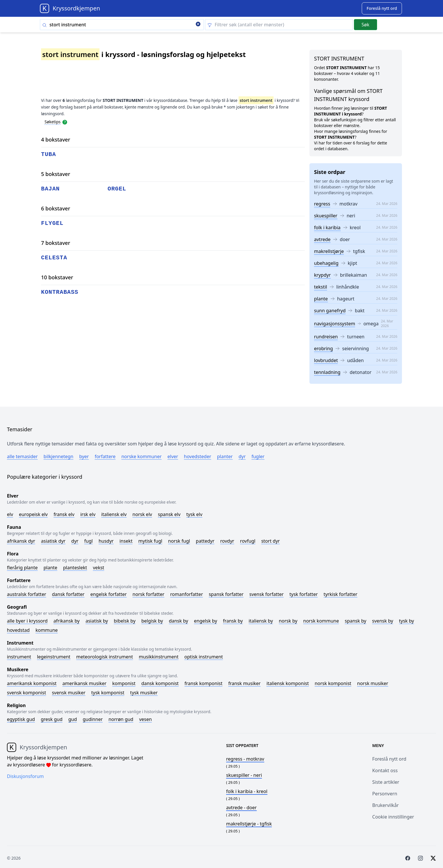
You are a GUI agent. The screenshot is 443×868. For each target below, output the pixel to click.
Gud (73, 719)
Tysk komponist (108, 693)
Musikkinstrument (159, 657)
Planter (225, 456)
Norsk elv (142, 514)
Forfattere (105, 456)
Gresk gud (52, 719)
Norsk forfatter (148, 594)
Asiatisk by (97, 621)
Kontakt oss (385, 770)
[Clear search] (198, 25)
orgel (117, 189)
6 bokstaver (56, 208)
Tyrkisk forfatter (340, 594)
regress (322, 204)
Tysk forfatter (304, 594)
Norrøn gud (121, 719)
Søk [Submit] (365, 25)
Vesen (145, 719)
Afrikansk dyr (21, 541)
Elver (173, 456)
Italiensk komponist (288, 683)
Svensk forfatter (266, 594)
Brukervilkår (385, 805)
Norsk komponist (333, 683)
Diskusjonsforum (25, 776)
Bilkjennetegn (59, 456)
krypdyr (322, 275)
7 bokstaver (56, 243)
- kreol (247, 791)
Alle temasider (22, 456)
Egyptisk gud (21, 719)
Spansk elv (169, 514)
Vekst (98, 568)
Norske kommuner (142, 456)
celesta (54, 258)
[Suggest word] (382, 8)
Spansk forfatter (226, 594)
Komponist (124, 683)
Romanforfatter (187, 594)
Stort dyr (270, 541)
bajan (50, 189)
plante (321, 299)
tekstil (321, 287)
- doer (241, 808)
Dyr (242, 456)
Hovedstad (18, 630)
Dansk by (179, 621)
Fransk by (233, 621)
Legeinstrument (54, 657)
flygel (52, 223)
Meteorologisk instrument (105, 657)
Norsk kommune (321, 621)
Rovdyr (227, 541)
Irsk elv (88, 514)
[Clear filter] (279, 25)
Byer (84, 456)
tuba (49, 154)
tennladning (327, 372)
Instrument (19, 657)
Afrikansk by (67, 621)
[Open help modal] (65, 122)
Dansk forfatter (68, 594)
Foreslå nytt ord (389, 759)
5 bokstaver (56, 174)
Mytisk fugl (150, 541)
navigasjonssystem (335, 324)
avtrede (322, 239)
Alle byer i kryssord (27, 621)
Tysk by (407, 621)
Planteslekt (75, 568)
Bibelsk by (125, 621)
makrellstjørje (329, 251)
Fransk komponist (203, 683)
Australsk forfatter (27, 594)
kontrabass (60, 292)
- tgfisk (249, 824)
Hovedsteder (197, 456)
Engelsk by (206, 621)
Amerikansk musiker (84, 683)
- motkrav (245, 759)
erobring (323, 348)
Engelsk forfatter (108, 594)
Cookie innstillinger (393, 817)
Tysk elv (194, 514)
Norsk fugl (179, 541)
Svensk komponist (26, 693)
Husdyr (106, 541)
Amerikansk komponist (32, 683)
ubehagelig (326, 263)
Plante (50, 568)
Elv (10, 514)
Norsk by (288, 621)
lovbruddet (326, 360)
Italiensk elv (114, 514)
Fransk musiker (244, 683)
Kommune (47, 630)
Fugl (88, 541)
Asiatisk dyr (53, 541)
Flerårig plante (22, 568)
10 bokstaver (57, 277)
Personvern (385, 794)
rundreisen (326, 337)
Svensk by (383, 621)
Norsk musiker (373, 683)
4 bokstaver (56, 140)
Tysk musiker (144, 693)
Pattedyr (205, 541)
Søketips (53, 122)
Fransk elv (64, 514)
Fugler (258, 456)
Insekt (126, 541)
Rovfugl (248, 541)
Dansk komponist (160, 683)
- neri (244, 775)
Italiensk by (261, 621)
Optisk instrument (203, 657)
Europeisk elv (33, 514)
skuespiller (326, 216)
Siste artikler (386, 782)
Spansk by (355, 621)
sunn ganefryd (330, 311)
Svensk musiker (69, 693)
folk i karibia (327, 227)
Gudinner (93, 719)
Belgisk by (152, 621)
